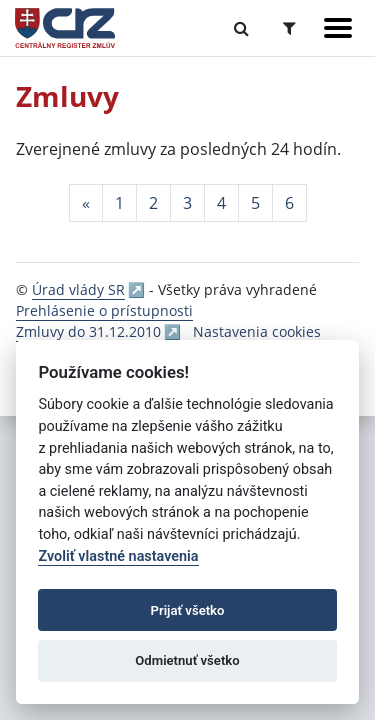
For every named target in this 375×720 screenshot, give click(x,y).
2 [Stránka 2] (153, 203)
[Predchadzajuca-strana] (86, 203)
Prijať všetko (188, 610)
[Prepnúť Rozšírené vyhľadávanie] (289, 28)
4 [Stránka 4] (221, 203)
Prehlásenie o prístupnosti (104, 310)
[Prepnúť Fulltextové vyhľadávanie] (241, 28)
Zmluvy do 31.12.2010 (88, 331)
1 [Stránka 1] (119, 203)
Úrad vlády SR (78, 289)
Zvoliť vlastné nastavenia (118, 556)
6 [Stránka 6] (289, 203)
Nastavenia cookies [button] (257, 331)
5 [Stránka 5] (255, 203)
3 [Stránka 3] (187, 203)
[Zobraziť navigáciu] (338, 28)
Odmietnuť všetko (187, 660)
